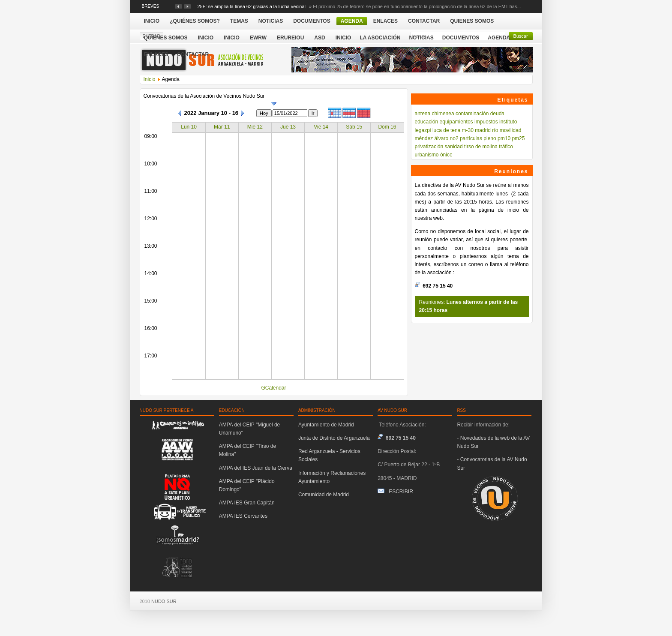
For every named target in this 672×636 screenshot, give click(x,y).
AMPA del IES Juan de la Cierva (256, 468)
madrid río (486, 130)
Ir (313, 113)
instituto (508, 122)
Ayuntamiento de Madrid (326, 425)
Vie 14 (321, 127)
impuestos (486, 122)
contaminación (472, 114)
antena (423, 114)
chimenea (443, 114)
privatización (429, 147)
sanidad (454, 147)
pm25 (518, 138)
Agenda (499, 38)
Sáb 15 (354, 127)
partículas (471, 138)
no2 (454, 138)
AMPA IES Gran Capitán (247, 503)
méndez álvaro (432, 138)
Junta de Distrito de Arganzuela (334, 438)
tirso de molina (481, 147)
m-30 (468, 130)
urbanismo (427, 155)
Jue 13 (288, 127)
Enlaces (156, 54)
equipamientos (456, 122)
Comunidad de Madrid (324, 495)
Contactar (193, 54)
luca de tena (446, 130)
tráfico (506, 147)
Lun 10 (189, 127)
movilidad (511, 130)
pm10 (504, 138)
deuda (497, 114)
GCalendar (273, 388)
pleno (490, 138)
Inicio (343, 38)
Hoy (264, 113)
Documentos (461, 38)
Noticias (421, 38)
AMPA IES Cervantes (243, 516)
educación (427, 122)
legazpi (423, 130)
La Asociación (380, 38)
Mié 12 (255, 127)
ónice (446, 155)
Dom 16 (387, 127)
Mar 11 (222, 127)
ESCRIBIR (401, 492)
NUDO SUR (164, 601)
